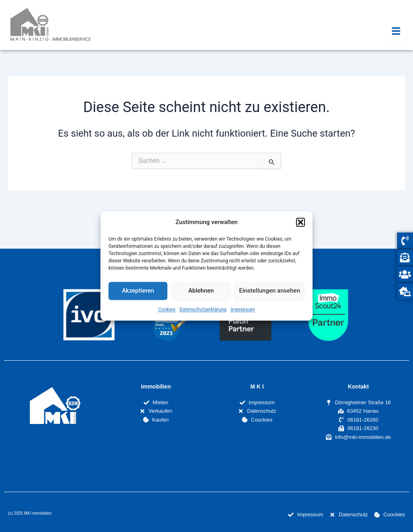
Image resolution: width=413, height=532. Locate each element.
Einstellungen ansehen (270, 291)
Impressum (243, 310)
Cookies (167, 310)
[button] (300, 222)
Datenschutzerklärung (203, 310)
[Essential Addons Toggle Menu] (396, 32)
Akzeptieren (138, 291)
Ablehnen (201, 291)
